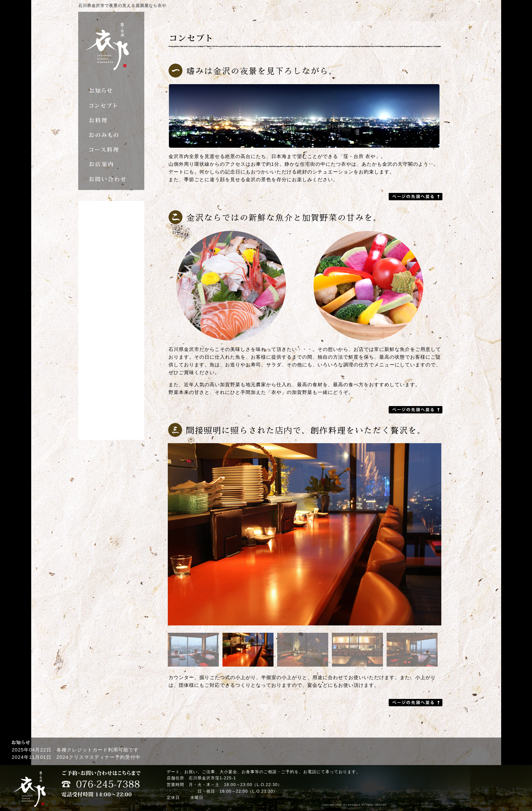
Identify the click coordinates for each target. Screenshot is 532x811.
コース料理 (111, 150)
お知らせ (111, 91)
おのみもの (111, 135)
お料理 (111, 120)
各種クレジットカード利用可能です (98, 750)
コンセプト (111, 105)
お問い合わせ (111, 179)
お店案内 (111, 164)
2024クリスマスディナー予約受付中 (99, 757)
